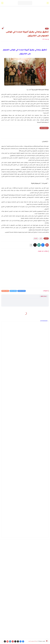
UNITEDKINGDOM (44, 321)
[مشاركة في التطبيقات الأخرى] (31, 245)
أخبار (47, 29)
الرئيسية (36, 238)
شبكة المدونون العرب (33, 641)
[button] (43, 245)
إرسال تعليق (44, 296)
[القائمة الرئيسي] (48, 3)
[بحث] (2, 3)
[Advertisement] (25, 18)
